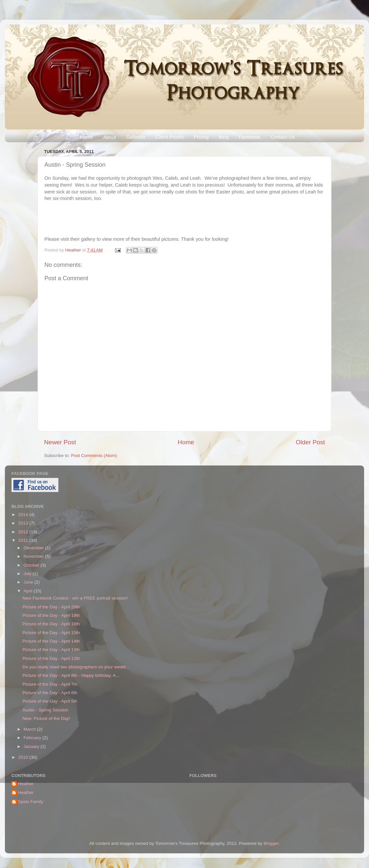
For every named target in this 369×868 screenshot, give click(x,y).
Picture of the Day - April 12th (51, 658)
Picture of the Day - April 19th (51, 615)
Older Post (310, 442)
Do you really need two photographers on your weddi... (76, 667)
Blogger (271, 843)
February (33, 738)
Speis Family (31, 802)
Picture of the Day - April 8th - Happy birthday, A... (71, 675)
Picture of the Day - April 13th (51, 650)
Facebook (249, 137)
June (29, 582)
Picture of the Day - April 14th (51, 641)
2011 (24, 540)
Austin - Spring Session (45, 710)
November (34, 556)
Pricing (201, 137)
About (110, 137)
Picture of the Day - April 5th (50, 701)
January (32, 746)
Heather (74, 250)
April (29, 591)
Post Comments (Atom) (94, 456)
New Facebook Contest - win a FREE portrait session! (75, 598)
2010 (24, 757)
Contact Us (282, 137)
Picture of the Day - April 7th (50, 684)
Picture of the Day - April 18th (51, 624)
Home (87, 137)
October (32, 565)
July (28, 574)
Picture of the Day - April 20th (51, 607)
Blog (224, 137)
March (30, 729)
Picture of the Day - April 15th (51, 633)
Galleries (136, 137)
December (34, 548)
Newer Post (60, 442)
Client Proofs (169, 137)
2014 (24, 515)
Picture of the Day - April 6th (50, 693)
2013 (24, 523)
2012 (24, 532)
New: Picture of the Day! (46, 718)
